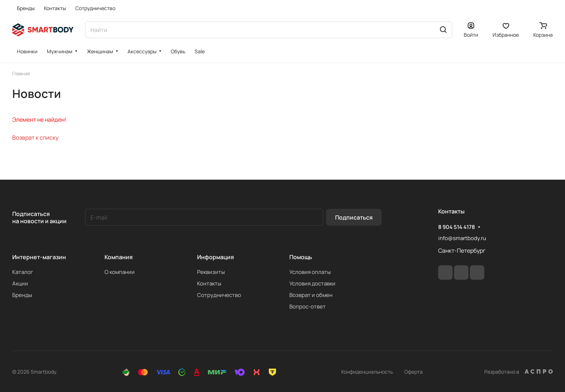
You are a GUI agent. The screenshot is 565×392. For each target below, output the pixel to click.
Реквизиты (211, 272)
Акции (20, 283)
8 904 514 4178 (457, 227)
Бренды (22, 295)
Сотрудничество (219, 295)
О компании (120, 272)
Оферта (413, 372)
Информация (215, 257)
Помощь (301, 257)
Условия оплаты (310, 272)
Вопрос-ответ (308, 307)
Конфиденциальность (367, 372)
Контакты (209, 283)
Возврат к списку (35, 138)
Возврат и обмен (311, 295)
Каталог (23, 272)
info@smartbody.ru (462, 238)
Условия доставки (312, 283)
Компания (119, 257)
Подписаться (354, 217)
